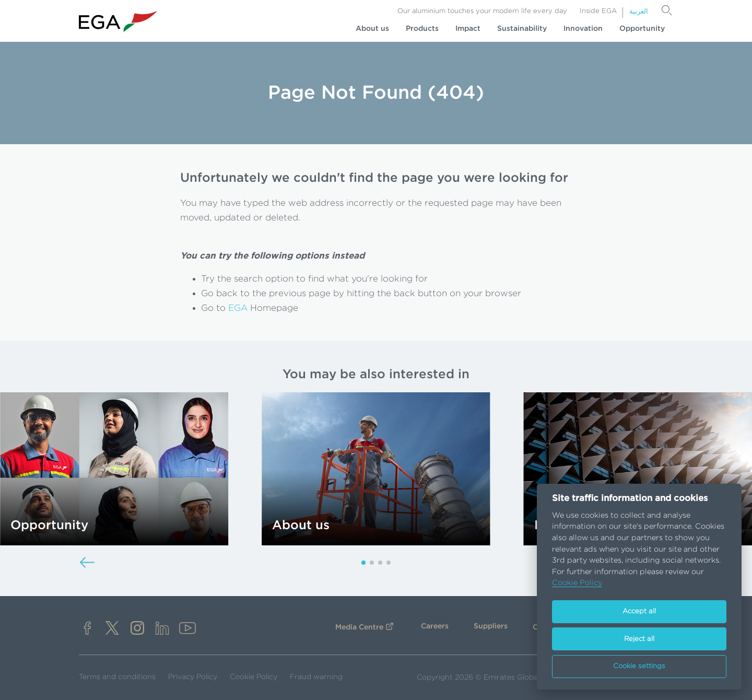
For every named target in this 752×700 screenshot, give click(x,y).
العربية (639, 12)
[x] (112, 629)
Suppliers (491, 626)
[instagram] (137, 629)
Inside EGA (598, 11)
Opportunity (642, 29)
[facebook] (87, 629)
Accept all (639, 611)
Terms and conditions (117, 677)
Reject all (639, 639)
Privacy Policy (193, 677)
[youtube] (187, 629)
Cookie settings (639, 666)
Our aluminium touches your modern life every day (482, 11)
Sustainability (522, 29)
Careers (435, 626)
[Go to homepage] (118, 22)
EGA (238, 308)
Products (422, 29)
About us (372, 29)
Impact (468, 29)
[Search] (667, 10)
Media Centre (359, 627)
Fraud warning (316, 677)
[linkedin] (162, 629)
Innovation (583, 29)
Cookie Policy (254, 677)
